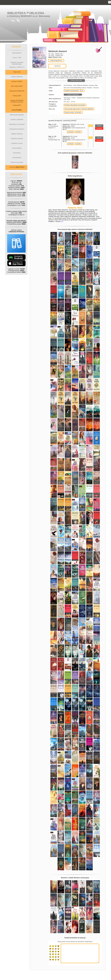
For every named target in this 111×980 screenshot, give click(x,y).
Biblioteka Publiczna (26, 13)
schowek (71, 132)
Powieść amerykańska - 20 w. (74, 91)
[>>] (62, 221)
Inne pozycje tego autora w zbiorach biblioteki (79, 109)
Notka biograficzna (56, 61)
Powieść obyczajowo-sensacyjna (75, 105)
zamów (78, 132)
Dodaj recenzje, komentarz (73, 112)
